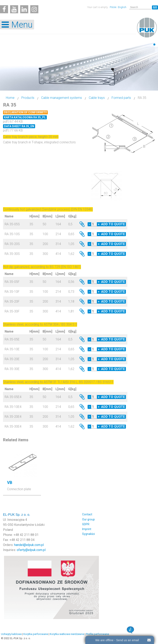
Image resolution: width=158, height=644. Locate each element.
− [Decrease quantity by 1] (89, 224)
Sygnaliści (88, 534)
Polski (113, 7)
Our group (88, 519)
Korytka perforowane (36, 634)
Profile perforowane (97, 634)
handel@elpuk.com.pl (29, 545)
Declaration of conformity (25, 112)
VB (10, 483)
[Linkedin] (24, 9)
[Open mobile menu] (17, 25)
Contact (87, 514)
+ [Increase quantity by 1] (99, 224)
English (122, 7)
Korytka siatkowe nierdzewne (67, 634)
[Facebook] (4, 9)
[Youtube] (14, 9)
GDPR (86, 524)
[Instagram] (34, 9)
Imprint (87, 529)
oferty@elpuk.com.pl (31, 550)
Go (155, 7)
